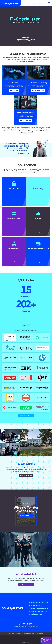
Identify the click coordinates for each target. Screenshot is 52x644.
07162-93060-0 (23, 626)
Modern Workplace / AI (38, 248)
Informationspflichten (29, 634)
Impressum (11, 634)
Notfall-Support (46, 640)
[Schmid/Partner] (10, 4)
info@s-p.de (35, 626)
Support (40, 3)
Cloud (38, 218)
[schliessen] (42, 639)
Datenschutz (19, 634)
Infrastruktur (14, 248)
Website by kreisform (26, 642)
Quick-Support (40, 634)
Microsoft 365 (14, 218)
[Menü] (49, 3)
